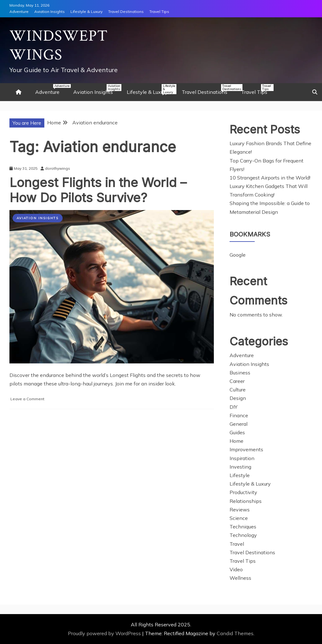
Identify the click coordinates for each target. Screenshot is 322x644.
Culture (238, 390)
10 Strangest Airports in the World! (270, 178)
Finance (239, 415)
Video (236, 569)
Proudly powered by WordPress (105, 633)
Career (237, 381)
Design (238, 398)
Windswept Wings (59, 46)
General (239, 424)
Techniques (243, 527)
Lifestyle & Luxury (86, 11)
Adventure (19, 11)
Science (239, 518)
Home (236, 441)
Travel (237, 544)
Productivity (243, 492)
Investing (240, 467)
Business (240, 373)
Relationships (246, 501)
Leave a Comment (27, 399)
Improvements (246, 449)
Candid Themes (235, 633)
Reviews (240, 510)
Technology (243, 535)
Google (238, 255)
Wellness (240, 578)
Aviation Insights (50, 11)
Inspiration (242, 458)
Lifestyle (240, 475)
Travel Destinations (126, 11)
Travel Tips (159, 11)
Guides (237, 432)
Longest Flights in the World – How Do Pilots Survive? (98, 190)
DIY (233, 407)
